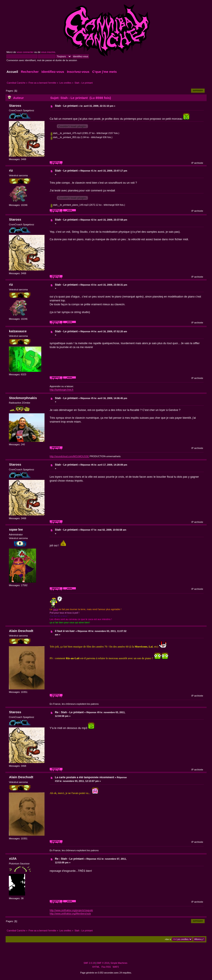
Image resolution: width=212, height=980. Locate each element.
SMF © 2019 (103, 963)
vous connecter (25, 52)
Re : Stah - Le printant (69, 712)
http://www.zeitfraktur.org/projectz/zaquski (71, 910)
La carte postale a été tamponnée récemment (84, 777)
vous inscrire (48, 52)
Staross (15, 106)
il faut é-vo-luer (65, 631)
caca (55, 609)
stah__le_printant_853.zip (65, 137)
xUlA (13, 858)
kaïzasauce (18, 331)
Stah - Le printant (66, 106)
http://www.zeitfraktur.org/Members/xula (70, 913)
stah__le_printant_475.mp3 (66, 133)
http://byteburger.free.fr (62, 390)
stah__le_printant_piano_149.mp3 (70, 205)
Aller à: (168, 939)
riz (11, 170)
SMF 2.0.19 (89, 963)
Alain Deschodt (21, 631)
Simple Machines (119, 963)
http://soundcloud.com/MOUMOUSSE (69, 456)
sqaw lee (16, 529)
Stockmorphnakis (23, 398)
